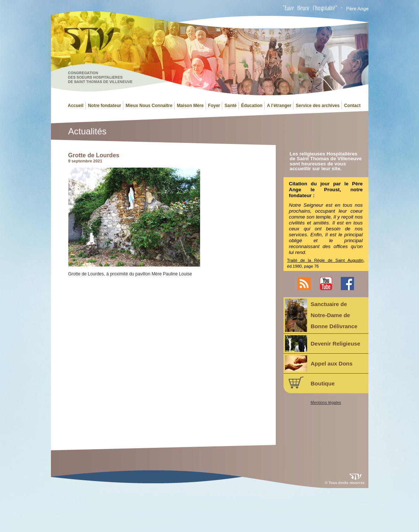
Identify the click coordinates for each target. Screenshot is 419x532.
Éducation (252, 106)
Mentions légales (326, 403)
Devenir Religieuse (323, 344)
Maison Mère (190, 106)
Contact (352, 106)
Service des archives (318, 106)
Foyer (214, 106)
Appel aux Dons (319, 363)
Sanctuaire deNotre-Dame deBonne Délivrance (321, 315)
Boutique (310, 382)
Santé (231, 106)
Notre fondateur (104, 106)
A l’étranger (279, 106)
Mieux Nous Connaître (149, 106)
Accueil (76, 106)
